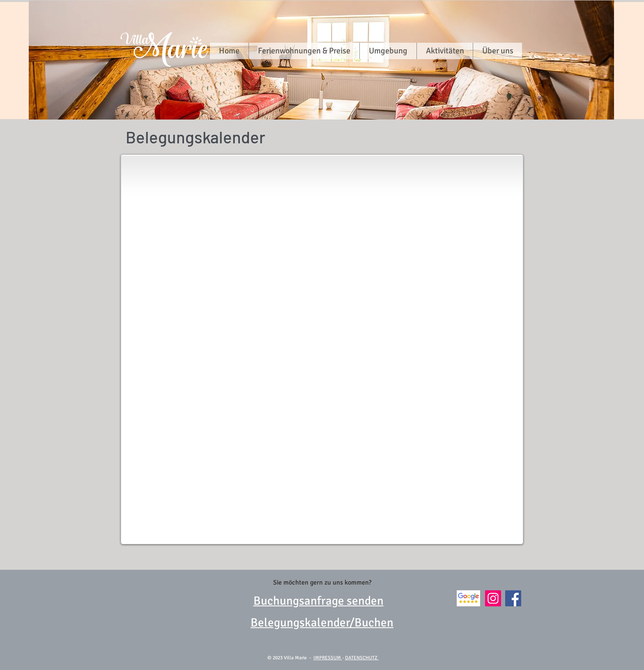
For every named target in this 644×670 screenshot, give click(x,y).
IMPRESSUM (328, 658)
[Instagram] (493, 598)
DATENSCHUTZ (362, 658)
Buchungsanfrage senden (319, 601)
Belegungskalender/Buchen (322, 623)
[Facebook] (513, 598)
